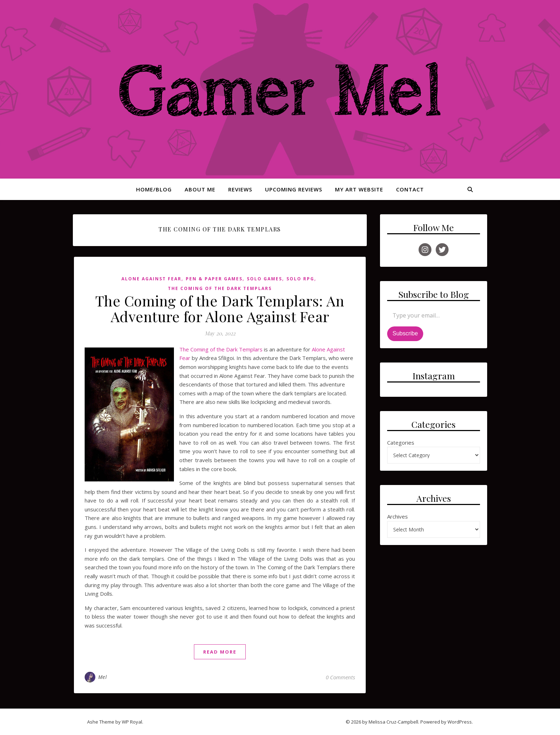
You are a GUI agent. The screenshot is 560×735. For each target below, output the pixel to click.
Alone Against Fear (151, 279)
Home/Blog (154, 189)
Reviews (240, 189)
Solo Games (264, 279)
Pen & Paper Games (214, 279)
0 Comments (340, 677)
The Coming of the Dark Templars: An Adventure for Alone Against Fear (220, 308)
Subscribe (405, 333)
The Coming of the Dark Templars (220, 288)
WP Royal (132, 722)
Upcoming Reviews (294, 189)
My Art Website (359, 189)
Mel (103, 677)
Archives (397, 516)
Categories (401, 442)
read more (220, 652)
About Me (200, 189)
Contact (410, 189)
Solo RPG (300, 279)
